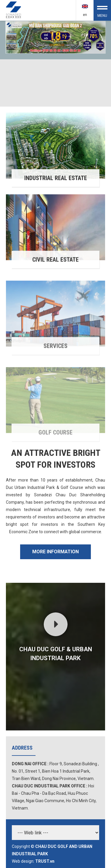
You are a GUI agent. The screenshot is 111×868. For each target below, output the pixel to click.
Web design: (23, 861)
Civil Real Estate (55, 267)
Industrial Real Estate (56, 179)
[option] (55, 64)
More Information (55, 552)
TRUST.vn (45, 861)
